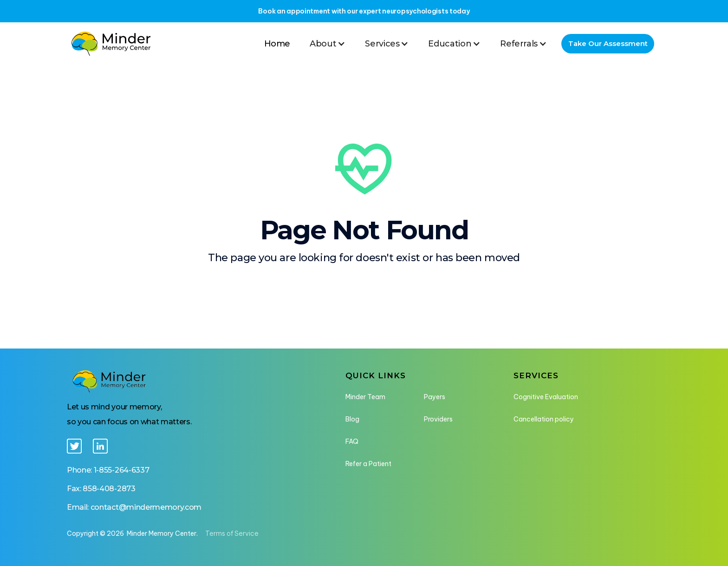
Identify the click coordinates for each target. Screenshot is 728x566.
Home (277, 44)
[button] (328, 44)
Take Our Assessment (608, 43)
